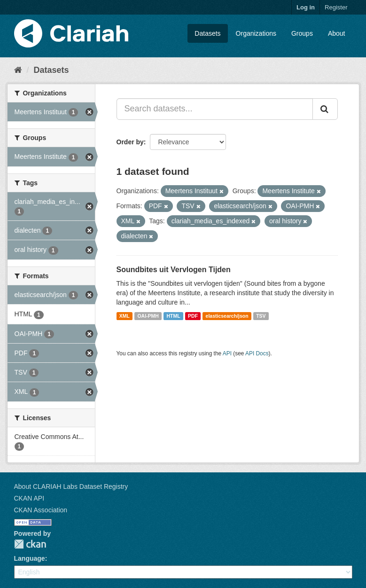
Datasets (207, 33)
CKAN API (29, 498)
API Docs (257, 353)
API (227, 353)
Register (336, 7)
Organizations (256, 33)
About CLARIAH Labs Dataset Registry (71, 486)
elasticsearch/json (227, 316)
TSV (261, 316)
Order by (130, 142)
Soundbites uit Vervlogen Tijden (174, 270)
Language (30, 558)
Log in (306, 7)
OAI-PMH (148, 316)
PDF (193, 316)
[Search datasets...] (215, 109)
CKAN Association (41, 510)
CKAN (30, 544)
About (337, 33)
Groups (302, 33)
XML (125, 316)
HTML (173, 316)
